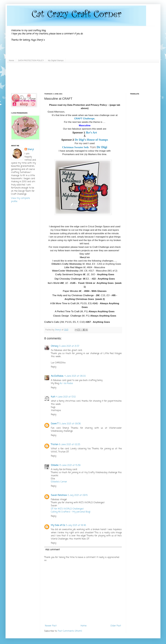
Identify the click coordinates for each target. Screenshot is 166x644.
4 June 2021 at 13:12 (66, 397)
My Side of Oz (58, 525)
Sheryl (31, 150)
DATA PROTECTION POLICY (31, 60)
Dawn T (55, 424)
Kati (53, 397)
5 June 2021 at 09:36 (70, 424)
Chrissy (55, 346)
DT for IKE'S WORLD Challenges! (67, 509)
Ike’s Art (91, 132)
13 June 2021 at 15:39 (70, 465)
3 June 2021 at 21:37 (69, 346)
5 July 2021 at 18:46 (76, 525)
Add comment (53, 550)
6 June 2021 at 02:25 (70, 445)
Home (11, 60)
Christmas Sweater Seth (76, 147)
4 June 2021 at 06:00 (75, 376)
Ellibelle (55, 465)
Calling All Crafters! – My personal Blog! (71, 512)
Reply (54, 367)
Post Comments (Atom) (70, 631)
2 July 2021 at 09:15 (78, 495)
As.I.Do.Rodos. (57, 376)
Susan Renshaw (59, 495)
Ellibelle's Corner (59, 482)
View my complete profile (20, 200)
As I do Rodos (66, 383)
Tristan (55, 445)
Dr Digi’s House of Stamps (91, 140)
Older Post (116, 626)
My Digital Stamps (56, 60)
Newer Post (51, 626)
